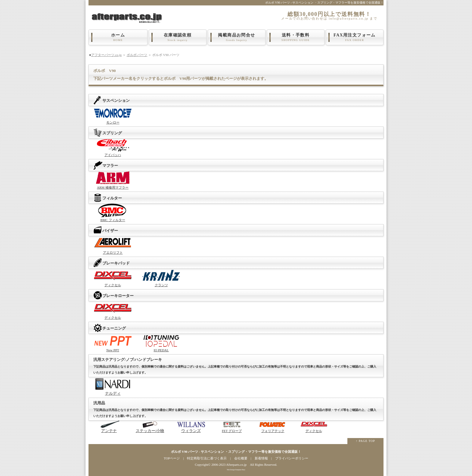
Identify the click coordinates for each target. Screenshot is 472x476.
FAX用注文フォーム (355, 37)
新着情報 (261, 458)
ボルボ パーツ (137, 55)
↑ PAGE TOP (365, 441)
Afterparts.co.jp (236, 465)
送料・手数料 (296, 37)
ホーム (118, 37)
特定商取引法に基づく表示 (207, 458)
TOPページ (172, 458)
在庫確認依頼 (178, 37)
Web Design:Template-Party (236, 470)
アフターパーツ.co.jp (106, 55)
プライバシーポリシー (292, 458)
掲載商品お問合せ (237, 37)
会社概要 (241, 458)
